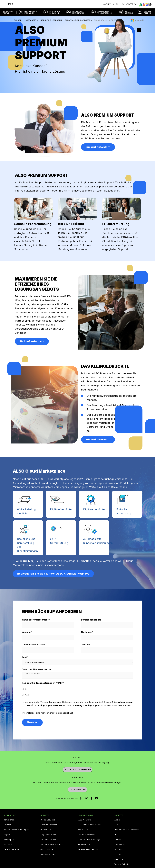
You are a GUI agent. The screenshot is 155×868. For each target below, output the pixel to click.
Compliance (9, 820)
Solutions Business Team (52, 845)
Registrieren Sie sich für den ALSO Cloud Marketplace (53, 574)
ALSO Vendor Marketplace (90, 825)
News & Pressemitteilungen (16, 830)
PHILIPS (118, 854)
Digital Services (48, 820)
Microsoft (119, 849)
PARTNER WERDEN (147, 12)
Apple (117, 820)
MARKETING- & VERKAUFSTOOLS (105, 12)
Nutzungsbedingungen (86, 705)
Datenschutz (60, 705)
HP (116, 835)
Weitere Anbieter (122, 864)
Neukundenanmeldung (88, 849)
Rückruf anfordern (98, 147)
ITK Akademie (84, 845)
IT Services (46, 830)
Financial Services (49, 825)
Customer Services (86, 835)
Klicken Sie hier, (24, 561)
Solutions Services (49, 840)
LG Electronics (121, 845)
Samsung (119, 859)
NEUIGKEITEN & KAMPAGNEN (30, 12)
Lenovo (118, 840)
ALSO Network (84, 820)
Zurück (18, 20)
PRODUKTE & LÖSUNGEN (55, 12)
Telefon (86, 645)
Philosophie (9, 840)
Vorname (27, 632)
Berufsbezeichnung (91, 620)
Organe (7, 835)
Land (25, 657)
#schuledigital (47, 849)
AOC (116, 825)
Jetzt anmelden (77, 789)
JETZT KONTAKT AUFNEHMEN (78, 770)
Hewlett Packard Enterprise (127, 830)
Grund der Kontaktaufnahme (37, 669)
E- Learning (129, 12)
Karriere (7, 825)
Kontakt (106, 4)
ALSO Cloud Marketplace (78, 12)
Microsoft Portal (8, 12)
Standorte (8, 845)
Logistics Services (49, 835)
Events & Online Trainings (89, 840)
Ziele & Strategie (11, 849)
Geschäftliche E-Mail (34, 645)
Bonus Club (83, 830)
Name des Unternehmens (36, 620)
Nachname (87, 632)
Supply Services (48, 854)
